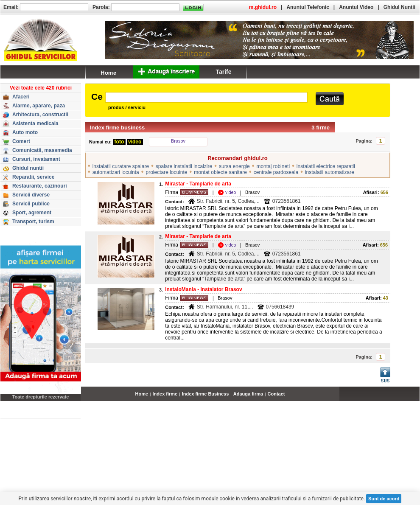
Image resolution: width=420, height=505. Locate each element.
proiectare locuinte (166, 172)
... (418, 398)
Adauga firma (248, 394)
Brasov (178, 141)
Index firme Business (206, 394)
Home (142, 394)
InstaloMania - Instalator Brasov (203, 289)
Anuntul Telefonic (308, 7)
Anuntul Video (356, 7)
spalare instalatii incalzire (184, 166)
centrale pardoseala (276, 172)
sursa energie (234, 166)
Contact (276, 394)
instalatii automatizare (330, 172)
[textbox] (206, 97)
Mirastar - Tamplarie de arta (198, 184)
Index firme (165, 394)
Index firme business (117, 128)
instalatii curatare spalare (121, 166)
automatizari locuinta (116, 172)
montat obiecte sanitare (220, 172)
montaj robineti (273, 166)
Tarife (223, 72)
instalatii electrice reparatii (326, 166)
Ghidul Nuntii (399, 7)
